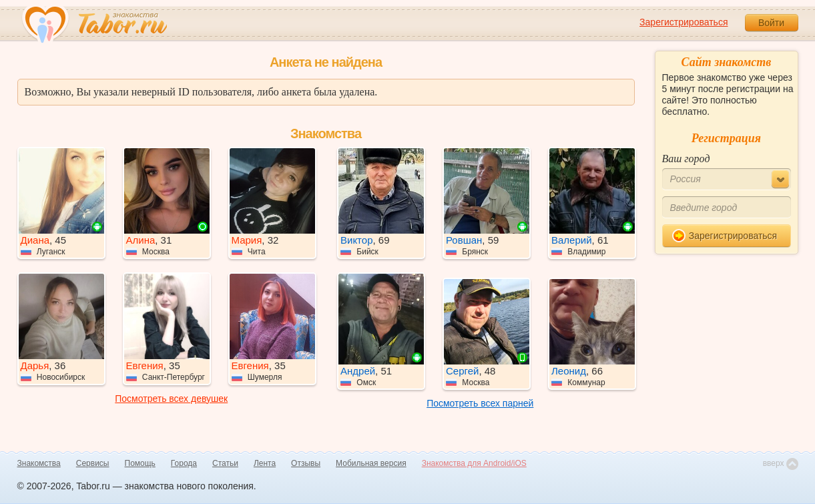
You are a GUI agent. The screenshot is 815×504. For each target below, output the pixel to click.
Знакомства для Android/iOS (474, 463)
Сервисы (93, 463)
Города (184, 463)
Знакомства (39, 463)
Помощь (140, 463)
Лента (265, 463)
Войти (771, 23)
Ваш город (686, 159)
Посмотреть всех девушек (171, 399)
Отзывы (306, 463)
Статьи (225, 463)
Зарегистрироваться (684, 22)
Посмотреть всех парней (480, 403)
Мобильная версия (371, 463)
